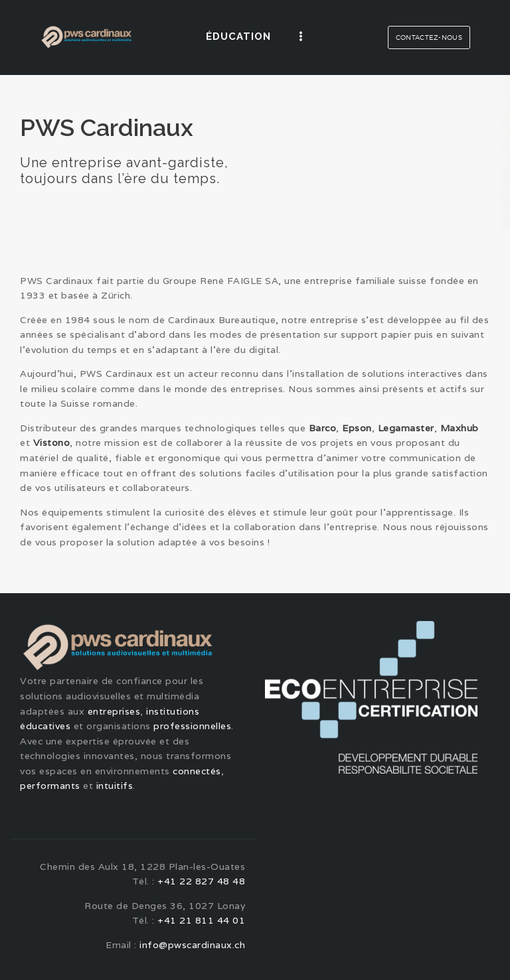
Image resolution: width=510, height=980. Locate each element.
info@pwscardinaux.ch (192, 945)
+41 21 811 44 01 (201, 920)
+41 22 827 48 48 (201, 881)
